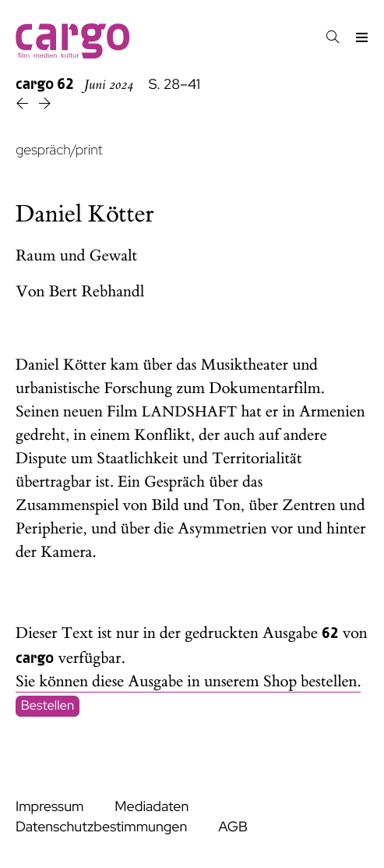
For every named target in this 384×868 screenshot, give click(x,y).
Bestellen (48, 706)
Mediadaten (151, 807)
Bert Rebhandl (97, 292)
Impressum (49, 807)
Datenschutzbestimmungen (101, 827)
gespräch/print (59, 150)
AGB (233, 827)
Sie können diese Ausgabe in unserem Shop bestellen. (188, 682)
